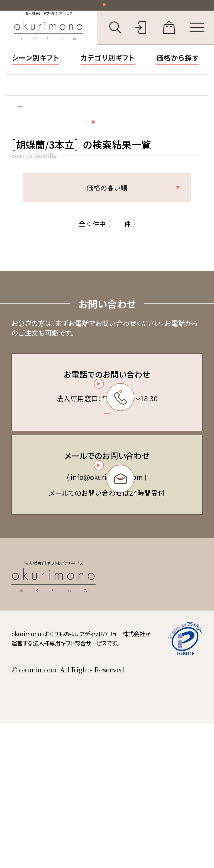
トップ (18, 129)
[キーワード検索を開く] (115, 34)
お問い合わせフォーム (105, 569)
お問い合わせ (140, 733)
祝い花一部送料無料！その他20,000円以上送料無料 (111, 8)
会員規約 (134, 681)
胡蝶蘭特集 (32, 95)
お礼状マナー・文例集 (92, 95)
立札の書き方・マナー (166, 95)
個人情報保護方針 (147, 707)
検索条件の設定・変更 (122, 163)
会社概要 (134, 720)
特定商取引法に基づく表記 (159, 694)
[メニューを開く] (197, 34)
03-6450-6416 (105, 456)
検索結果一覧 (58, 129)
